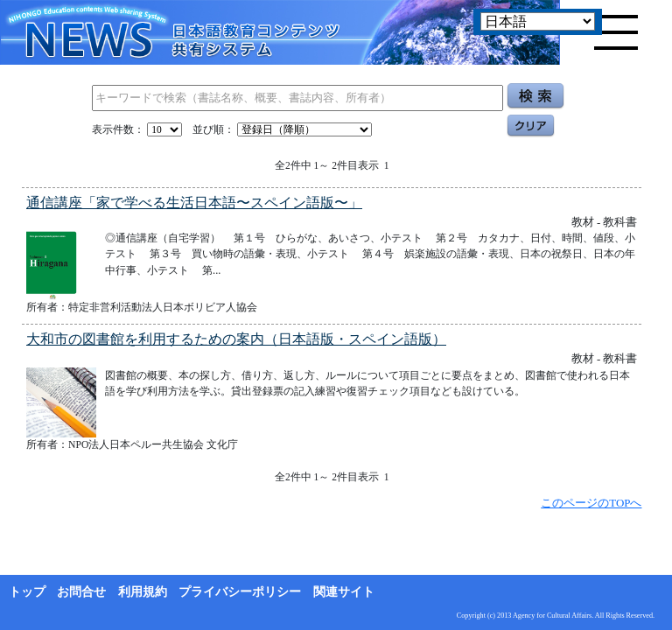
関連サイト (344, 592)
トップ (27, 592)
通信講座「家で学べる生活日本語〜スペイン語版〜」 (194, 203)
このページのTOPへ (591, 503)
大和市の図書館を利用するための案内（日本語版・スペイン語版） (236, 339)
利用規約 (143, 592)
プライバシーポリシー (240, 592)
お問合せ (81, 592)
